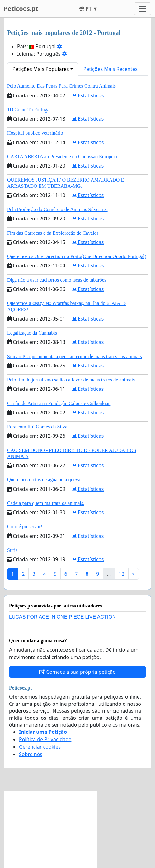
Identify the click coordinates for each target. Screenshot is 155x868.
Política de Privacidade (45, 739)
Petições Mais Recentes (110, 69)
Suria (12, 550)
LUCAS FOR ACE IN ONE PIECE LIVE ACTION (62, 617)
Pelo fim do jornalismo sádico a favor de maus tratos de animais (71, 380)
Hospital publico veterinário (35, 133)
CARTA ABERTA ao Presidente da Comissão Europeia (62, 157)
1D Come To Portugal (29, 110)
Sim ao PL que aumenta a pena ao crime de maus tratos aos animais (75, 356)
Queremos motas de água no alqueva (44, 480)
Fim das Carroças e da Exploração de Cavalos (53, 233)
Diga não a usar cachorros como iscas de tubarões (57, 280)
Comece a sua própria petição (77, 672)
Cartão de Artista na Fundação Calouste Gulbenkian (59, 403)
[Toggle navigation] (143, 9)
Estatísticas (88, 95)
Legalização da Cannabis (32, 333)
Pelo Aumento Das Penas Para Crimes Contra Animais (61, 86)
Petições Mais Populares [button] (41, 69)
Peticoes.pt (21, 9)
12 (121, 574)
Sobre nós (31, 754)
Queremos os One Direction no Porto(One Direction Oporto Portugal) (77, 256)
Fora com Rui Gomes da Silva (37, 427)
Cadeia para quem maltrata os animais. (46, 503)
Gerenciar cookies (40, 747)
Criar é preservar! (25, 526)
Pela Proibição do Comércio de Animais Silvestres (57, 209)
